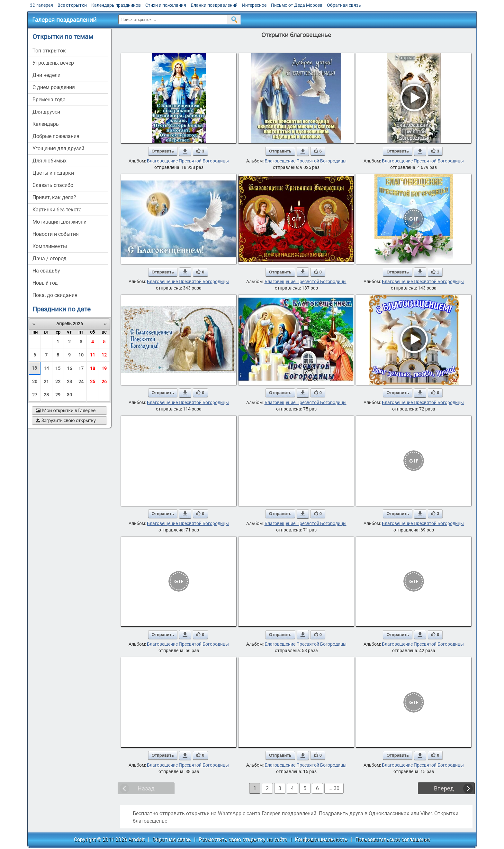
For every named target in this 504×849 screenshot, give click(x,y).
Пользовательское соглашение (393, 840)
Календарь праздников (116, 5)
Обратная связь (344, 5)
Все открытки (72, 5)
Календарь (46, 124)
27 (35, 395)
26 (104, 382)
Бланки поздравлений (214, 5)
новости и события (56, 234)
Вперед (444, 788)
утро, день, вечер (53, 63)
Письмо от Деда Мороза (297, 5)
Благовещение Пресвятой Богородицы (188, 161)
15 (58, 368)
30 (69, 395)
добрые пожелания (56, 136)
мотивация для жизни (59, 222)
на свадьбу (46, 271)
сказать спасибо (53, 185)
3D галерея (41, 5)
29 (58, 395)
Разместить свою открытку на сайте (243, 840)
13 (34, 368)
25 (93, 382)
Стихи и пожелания (166, 5)
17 (81, 368)
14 (46, 368)
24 (81, 382)
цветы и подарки (53, 173)
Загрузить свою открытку (66, 420)
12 (104, 355)
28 (46, 395)
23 (69, 382)
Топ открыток (49, 51)
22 (58, 382)
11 (93, 355)
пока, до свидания (55, 295)
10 (81, 355)
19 (104, 368)
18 (93, 368)
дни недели (46, 75)
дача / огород (50, 258)
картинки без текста (57, 210)
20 (35, 382)
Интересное (254, 5)
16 (69, 368)
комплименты (50, 246)
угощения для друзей (58, 148)
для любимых (50, 161)
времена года (49, 100)
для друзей (46, 112)
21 (46, 382)
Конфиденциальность (321, 840)
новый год (45, 283)
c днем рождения (54, 87)
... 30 (334, 788)
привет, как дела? (54, 197)
